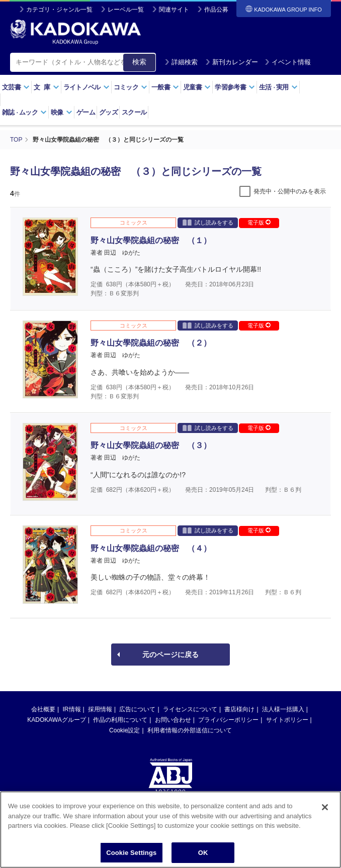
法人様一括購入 (283, 709)
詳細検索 (181, 62)
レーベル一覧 (126, 10)
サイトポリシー (287, 720)
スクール (134, 112)
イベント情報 (288, 62)
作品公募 (216, 10)
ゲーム (86, 112)
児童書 (197, 87)
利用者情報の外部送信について (190, 730)
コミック (131, 87)
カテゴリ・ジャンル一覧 (59, 10)
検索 (139, 62)
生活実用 (278, 87)
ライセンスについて (190, 709)
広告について (137, 709)
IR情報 (72, 709)
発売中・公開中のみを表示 (290, 191)
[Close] (325, 816)
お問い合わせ (173, 720)
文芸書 (16, 87)
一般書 (165, 87)
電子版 (259, 223)
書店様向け (239, 709)
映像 (62, 112)
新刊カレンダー (232, 62)
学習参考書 (235, 87)
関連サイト (174, 10)
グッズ (108, 112)
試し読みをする (208, 222)
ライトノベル (87, 87)
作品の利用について (120, 720)
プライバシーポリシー (228, 720)
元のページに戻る (170, 655)
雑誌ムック (24, 112)
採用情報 (100, 709)
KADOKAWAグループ (56, 720)
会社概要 (43, 709)
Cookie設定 (124, 730)
